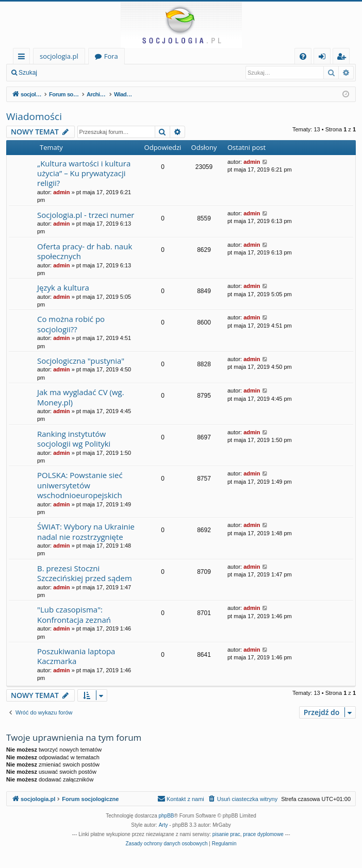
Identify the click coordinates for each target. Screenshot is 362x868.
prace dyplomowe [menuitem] (263, 834)
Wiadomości (34, 116)
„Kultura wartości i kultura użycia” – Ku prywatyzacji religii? (84, 173)
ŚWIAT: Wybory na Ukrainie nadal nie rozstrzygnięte (86, 531)
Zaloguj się (67, 73)
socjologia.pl (59, 56)
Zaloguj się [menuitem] (324, 58)
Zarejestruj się (117, 73)
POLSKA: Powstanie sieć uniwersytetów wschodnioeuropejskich (80, 485)
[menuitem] (303, 56)
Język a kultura (63, 287)
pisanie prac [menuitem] (226, 834)
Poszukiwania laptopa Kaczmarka (76, 656)
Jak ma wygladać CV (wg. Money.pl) (81, 397)
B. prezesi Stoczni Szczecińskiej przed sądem (85, 573)
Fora (111, 56)
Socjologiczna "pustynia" (81, 361)
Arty (163, 825)
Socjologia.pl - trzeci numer (86, 215)
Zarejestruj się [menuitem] (344, 58)
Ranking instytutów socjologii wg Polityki (74, 439)
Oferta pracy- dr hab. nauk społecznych (85, 251)
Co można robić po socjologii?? (71, 324)
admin (61, 192)
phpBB (167, 816)
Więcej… (23, 58)
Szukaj (28, 73)
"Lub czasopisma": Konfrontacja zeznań (74, 614)
